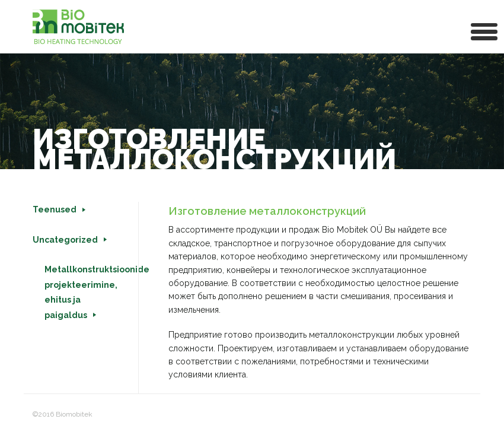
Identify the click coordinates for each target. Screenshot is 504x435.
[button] (484, 31)
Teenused (55, 209)
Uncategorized (65, 240)
